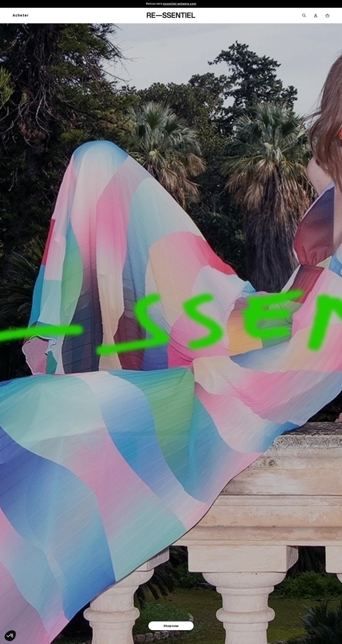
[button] (10, 636)
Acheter (21, 16)
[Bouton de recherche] (304, 16)
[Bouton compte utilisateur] (316, 16)
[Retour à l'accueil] (171, 16)
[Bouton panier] (327, 16)
